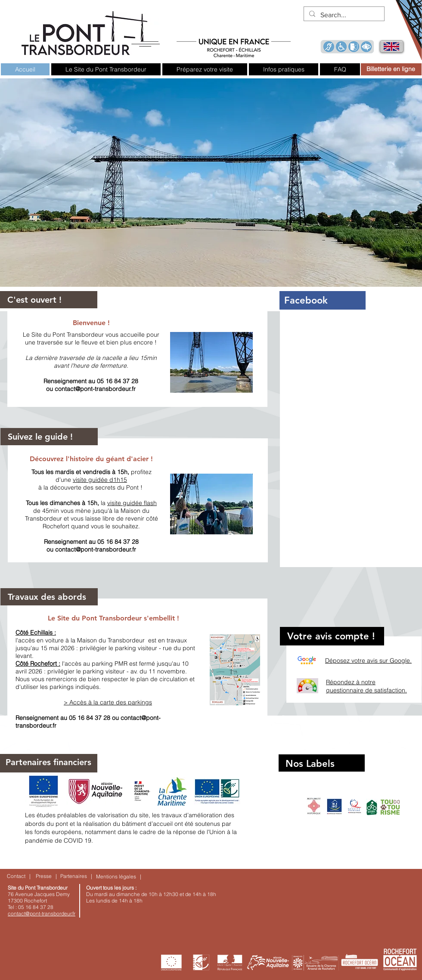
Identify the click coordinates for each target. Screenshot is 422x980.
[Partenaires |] (76, 877)
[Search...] (343, 15)
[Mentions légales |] (119, 877)
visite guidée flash (132, 503)
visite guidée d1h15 (100, 480)
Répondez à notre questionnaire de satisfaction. (366, 686)
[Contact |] (19, 877)
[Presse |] (46, 877)
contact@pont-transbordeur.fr (95, 389)
